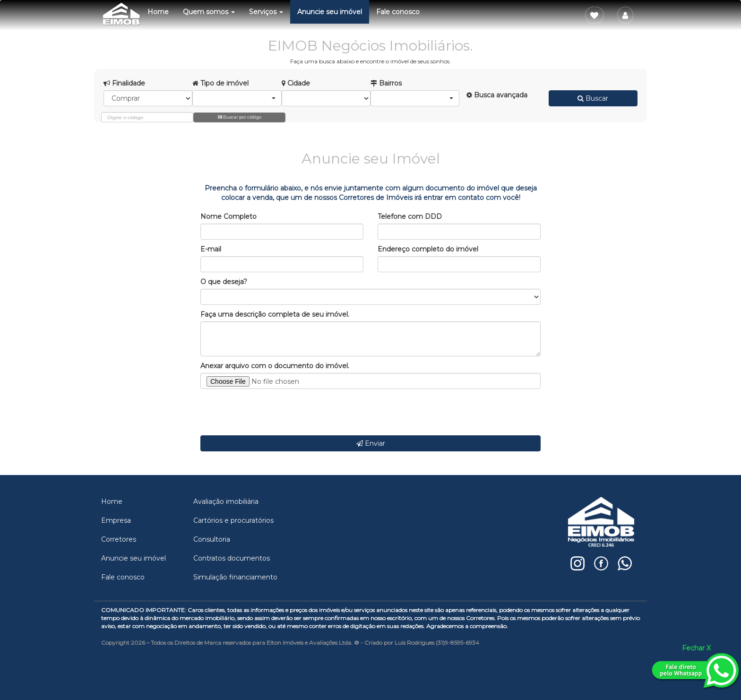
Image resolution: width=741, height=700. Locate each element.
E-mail (211, 249)
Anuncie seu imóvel (330, 12)
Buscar (593, 98)
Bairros (386, 83)
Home (158, 12)
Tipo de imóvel (220, 83)
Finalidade (124, 83)
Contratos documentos (232, 558)
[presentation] (272, 412)
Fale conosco (398, 12)
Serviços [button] (266, 12)
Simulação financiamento (235, 577)
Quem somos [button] (209, 12)
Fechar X (696, 648)
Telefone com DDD (410, 216)
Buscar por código (240, 117)
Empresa (116, 520)
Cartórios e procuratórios (233, 520)
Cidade (296, 83)
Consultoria (212, 539)
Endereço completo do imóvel (428, 249)
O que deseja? (224, 282)
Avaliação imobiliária (226, 501)
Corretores (119, 539)
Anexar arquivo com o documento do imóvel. (275, 366)
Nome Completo (228, 216)
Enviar (371, 443)
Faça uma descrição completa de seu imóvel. (275, 314)
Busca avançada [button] (497, 95)
